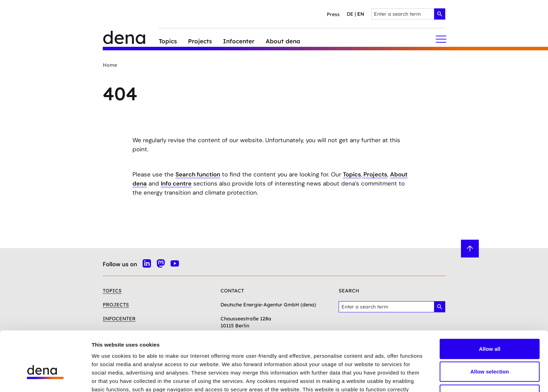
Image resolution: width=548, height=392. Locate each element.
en (361, 14)
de (350, 14)
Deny (489, 352)
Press (333, 14)
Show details (367, 378)
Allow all (490, 307)
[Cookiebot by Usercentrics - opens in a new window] (45, 378)
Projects (375, 174)
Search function (198, 174)
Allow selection (490, 330)
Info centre (176, 183)
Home (110, 65)
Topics (352, 174)
